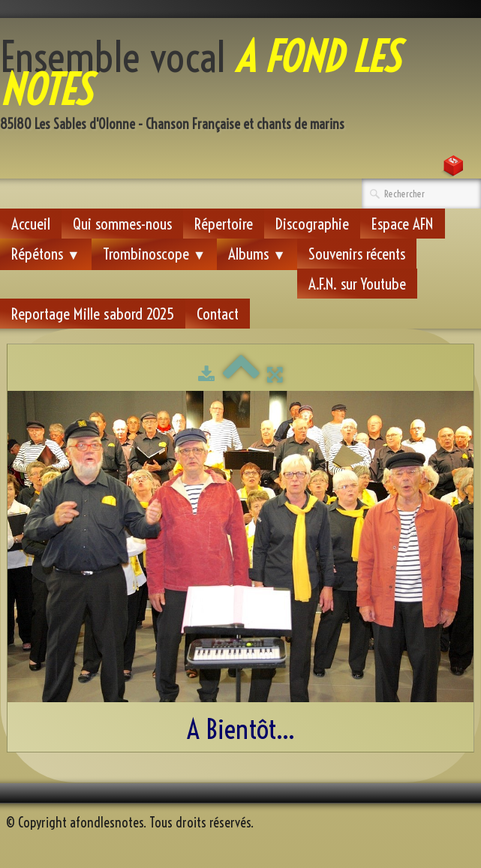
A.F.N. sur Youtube (357, 284)
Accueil (31, 224)
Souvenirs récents (357, 254)
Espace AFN (403, 224)
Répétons (46, 254)
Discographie (312, 224)
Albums (257, 254)
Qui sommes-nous (122, 224)
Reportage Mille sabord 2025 (93, 314)
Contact (218, 314)
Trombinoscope (155, 254)
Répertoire (224, 224)
